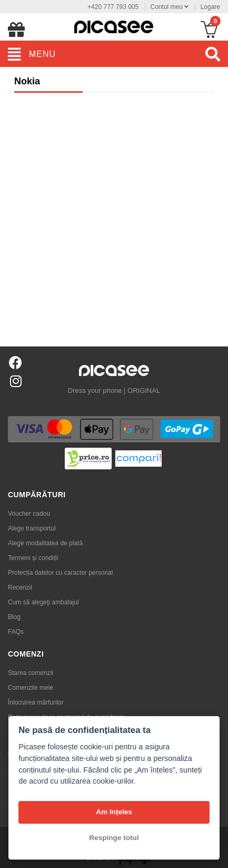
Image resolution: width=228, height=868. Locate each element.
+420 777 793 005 (113, 7)
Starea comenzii (31, 673)
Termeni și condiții (33, 558)
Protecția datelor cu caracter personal (60, 573)
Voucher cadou (29, 514)
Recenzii (20, 587)
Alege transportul (32, 528)
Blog (14, 617)
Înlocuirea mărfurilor (36, 702)
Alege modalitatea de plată (45, 543)
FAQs (16, 632)
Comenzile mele (31, 688)
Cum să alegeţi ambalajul (43, 602)
